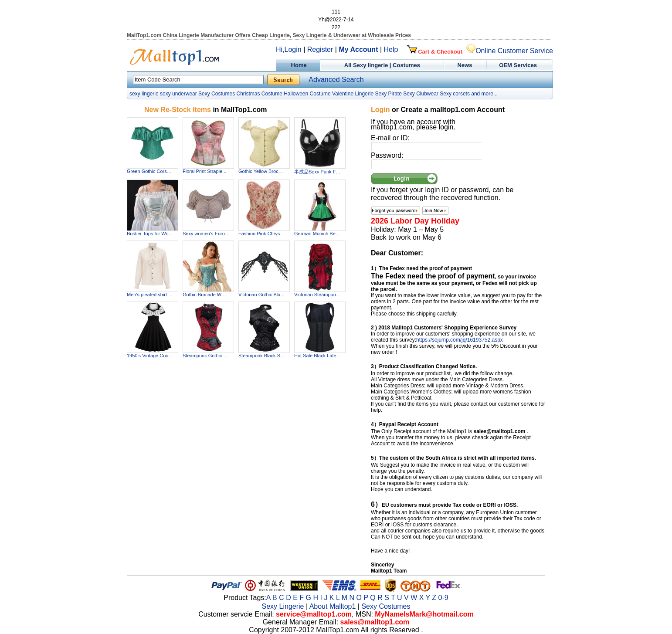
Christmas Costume (259, 94)
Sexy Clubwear (421, 94)
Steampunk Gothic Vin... (208, 356)
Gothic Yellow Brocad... (263, 171)
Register (320, 49)
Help (391, 49)
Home (298, 65)
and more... (484, 94)
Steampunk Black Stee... (265, 356)
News (466, 65)
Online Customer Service (510, 51)
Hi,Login (289, 49)
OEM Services (518, 65)
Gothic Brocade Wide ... (208, 295)
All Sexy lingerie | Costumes (382, 65)
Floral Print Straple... (204, 171)
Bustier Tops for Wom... (152, 234)
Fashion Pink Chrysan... (264, 234)
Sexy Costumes (217, 94)
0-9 (443, 598)
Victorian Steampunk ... (319, 295)
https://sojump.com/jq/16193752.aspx (460, 340)
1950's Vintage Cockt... (151, 356)
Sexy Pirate (388, 94)
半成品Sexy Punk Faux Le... (324, 172)
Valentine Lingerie (353, 94)
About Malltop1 (333, 606)
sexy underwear (178, 94)
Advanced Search (336, 80)
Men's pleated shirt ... (149, 295)
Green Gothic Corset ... (151, 171)
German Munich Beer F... (321, 234)
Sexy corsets (455, 94)
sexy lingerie (144, 94)
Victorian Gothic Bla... (261, 295)
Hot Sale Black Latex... (318, 356)
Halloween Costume (307, 94)
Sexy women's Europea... (210, 234)
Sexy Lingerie (283, 606)
